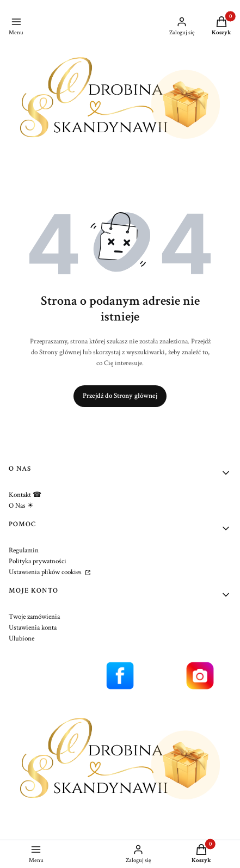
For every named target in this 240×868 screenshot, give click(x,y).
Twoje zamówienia (34, 617)
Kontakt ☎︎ (25, 495)
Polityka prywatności (38, 561)
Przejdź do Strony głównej (120, 396)
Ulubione (21, 639)
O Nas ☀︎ (21, 506)
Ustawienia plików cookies (46, 572)
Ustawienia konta (33, 628)
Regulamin (24, 550)
